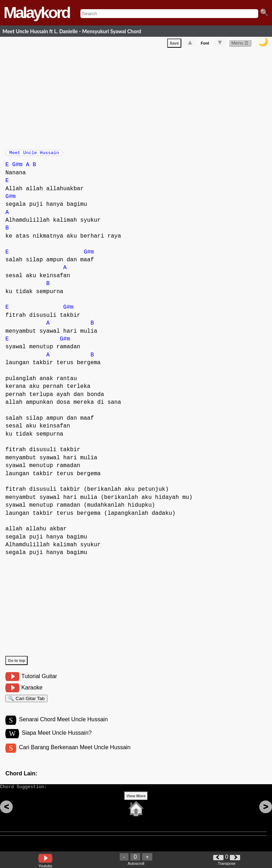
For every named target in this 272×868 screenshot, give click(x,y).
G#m (18, 168)
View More (136, 807)
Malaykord (37, 13)
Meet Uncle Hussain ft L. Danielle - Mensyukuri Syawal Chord (72, 31)
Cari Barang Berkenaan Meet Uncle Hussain (75, 755)
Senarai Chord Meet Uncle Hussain (63, 726)
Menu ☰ (240, 44)
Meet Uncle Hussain (34, 155)
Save (174, 45)
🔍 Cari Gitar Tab (26, 703)
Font (205, 45)
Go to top (16, 664)
